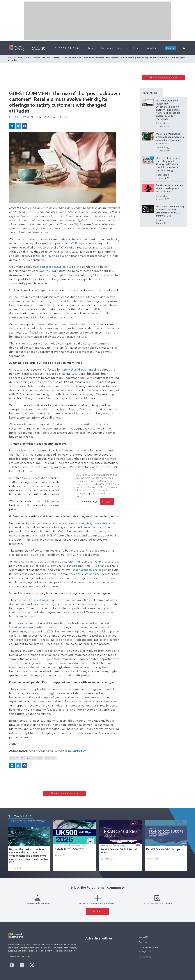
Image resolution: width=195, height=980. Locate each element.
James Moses (60, 117)
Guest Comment (33, 58)
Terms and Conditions (148, 947)
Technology (50, 758)
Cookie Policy (145, 957)
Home (21, 58)
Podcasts (107, 48)
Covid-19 (14, 758)
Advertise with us (99, 938)
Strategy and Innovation (32, 758)
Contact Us (144, 937)
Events (138, 48)
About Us (143, 942)
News (92, 48)
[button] (184, 48)
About (152, 48)
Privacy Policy (145, 952)
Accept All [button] (107, 502)
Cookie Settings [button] (90, 501)
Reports (123, 48)
